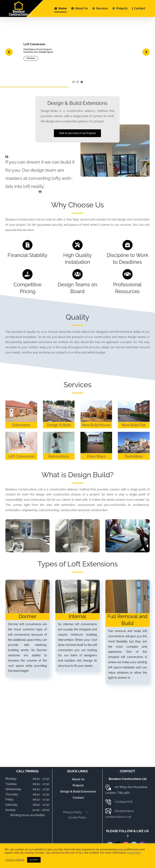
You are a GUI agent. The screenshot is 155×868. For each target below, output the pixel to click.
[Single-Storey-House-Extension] (96, 402)
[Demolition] (134, 433)
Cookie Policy (77, 817)
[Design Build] (77, 521)
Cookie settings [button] (15, 860)
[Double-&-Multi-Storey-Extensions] (134, 402)
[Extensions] (21, 402)
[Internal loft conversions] (77, 581)
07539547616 (124, 802)
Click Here (31, 58)
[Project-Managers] (128, 521)
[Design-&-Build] (59, 402)
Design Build (89, 475)
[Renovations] (59, 433)
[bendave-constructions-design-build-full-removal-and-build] (128, 581)
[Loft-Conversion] (21, 433)
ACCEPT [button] (34, 860)
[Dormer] (27, 581)
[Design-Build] (27, 521)
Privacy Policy (73, 812)
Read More (134, 853)
